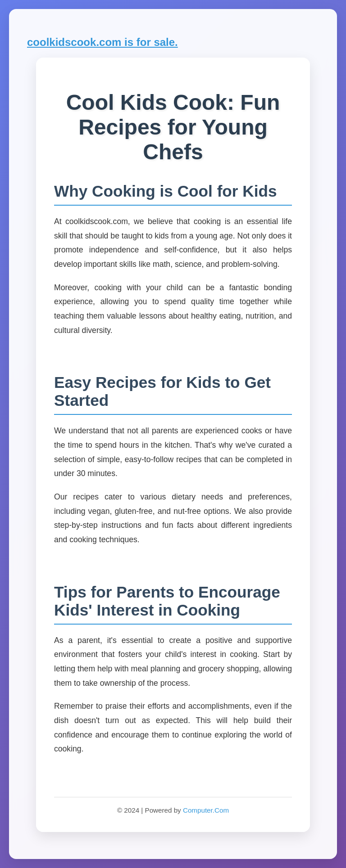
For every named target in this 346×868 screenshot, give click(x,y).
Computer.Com (206, 810)
